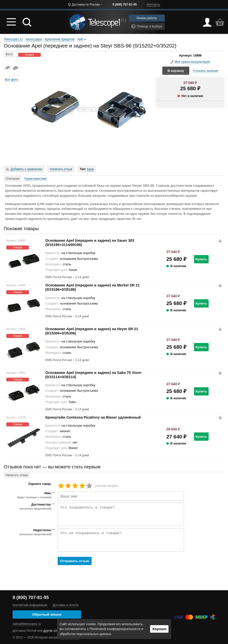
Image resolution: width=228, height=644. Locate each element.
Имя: (28, 495)
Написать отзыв (61, 169)
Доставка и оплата (66, 605)
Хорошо (159, 629)
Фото (9, 54)
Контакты (154, 5)
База (90, 169)
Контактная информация (30, 605)
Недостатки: (28, 532)
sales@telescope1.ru (27, 624)
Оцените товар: (40, 484)
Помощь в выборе (147, 26)
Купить (201, 259)
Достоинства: (28, 507)
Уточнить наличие (206, 71)
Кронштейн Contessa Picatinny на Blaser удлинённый (93, 417)
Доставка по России (86, 5)
